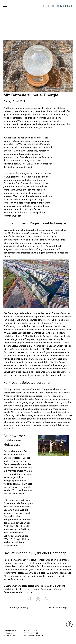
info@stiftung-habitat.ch (33, 635)
